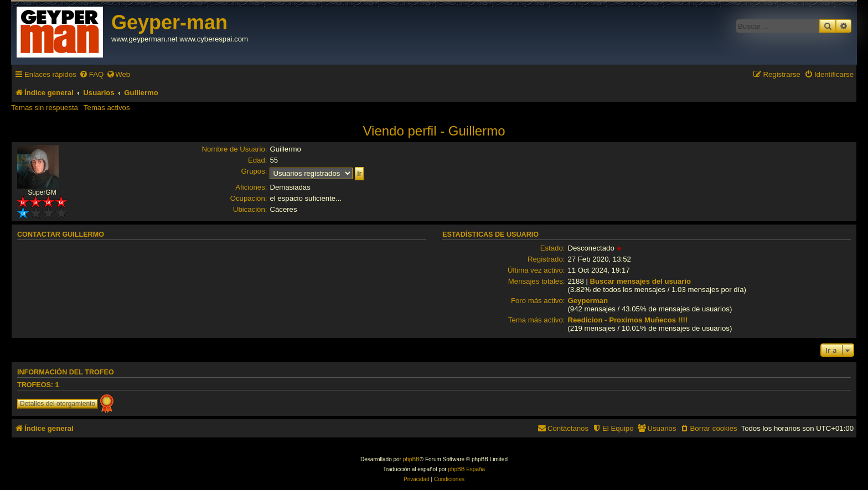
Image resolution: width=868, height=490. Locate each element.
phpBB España (466, 469)
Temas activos (107, 108)
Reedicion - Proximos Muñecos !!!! (627, 320)
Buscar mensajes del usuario (641, 281)
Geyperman (588, 301)
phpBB (411, 459)
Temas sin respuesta (45, 108)
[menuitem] (91, 74)
